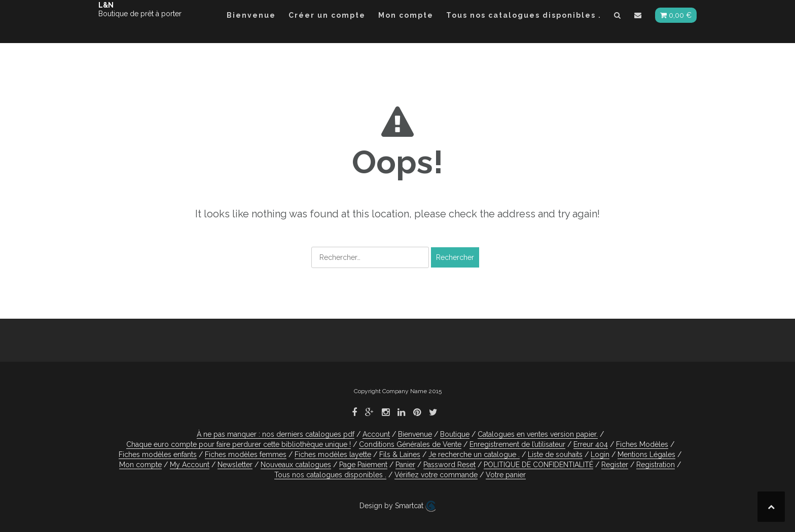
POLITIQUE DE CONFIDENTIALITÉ (538, 465)
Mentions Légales (646, 454)
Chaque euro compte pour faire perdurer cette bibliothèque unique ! (239, 444)
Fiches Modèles (642, 444)
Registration (656, 465)
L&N (106, 5)
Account (376, 434)
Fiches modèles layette (333, 454)
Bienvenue (251, 15)
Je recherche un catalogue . (474, 454)
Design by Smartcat (397, 506)
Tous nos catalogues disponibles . (524, 15)
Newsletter (235, 465)
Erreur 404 (591, 444)
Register (615, 465)
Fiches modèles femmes (246, 454)
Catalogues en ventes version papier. (538, 434)
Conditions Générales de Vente (410, 444)
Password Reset (449, 465)
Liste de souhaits (555, 454)
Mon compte (406, 15)
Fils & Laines (400, 454)
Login (600, 454)
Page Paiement (363, 465)
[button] (618, 17)
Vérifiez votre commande (436, 475)
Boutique (455, 434)
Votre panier (506, 475)
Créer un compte (327, 15)
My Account (190, 465)
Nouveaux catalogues (296, 465)
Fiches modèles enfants (158, 454)
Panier (405, 465)
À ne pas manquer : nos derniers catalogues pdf (276, 434)
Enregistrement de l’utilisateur (517, 444)
